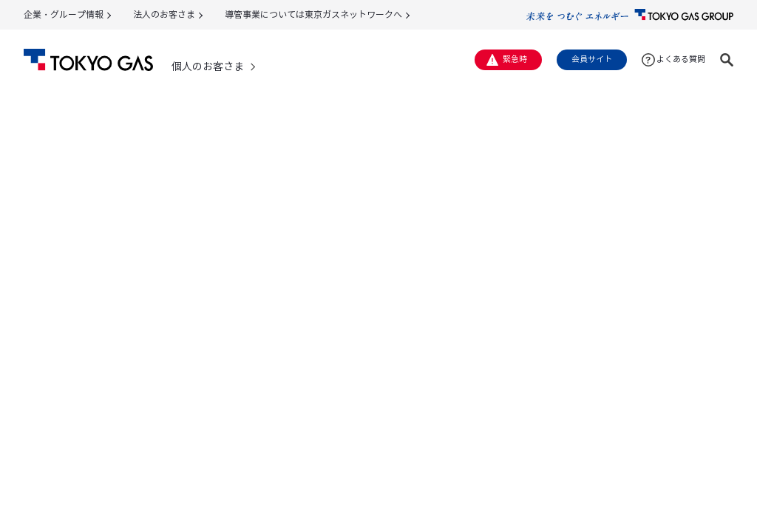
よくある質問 (681, 59)
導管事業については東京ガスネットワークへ (313, 14)
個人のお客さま (208, 66)
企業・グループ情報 (64, 14)
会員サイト (592, 59)
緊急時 (515, 59)
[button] (727, 60)
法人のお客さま (164, 14)
